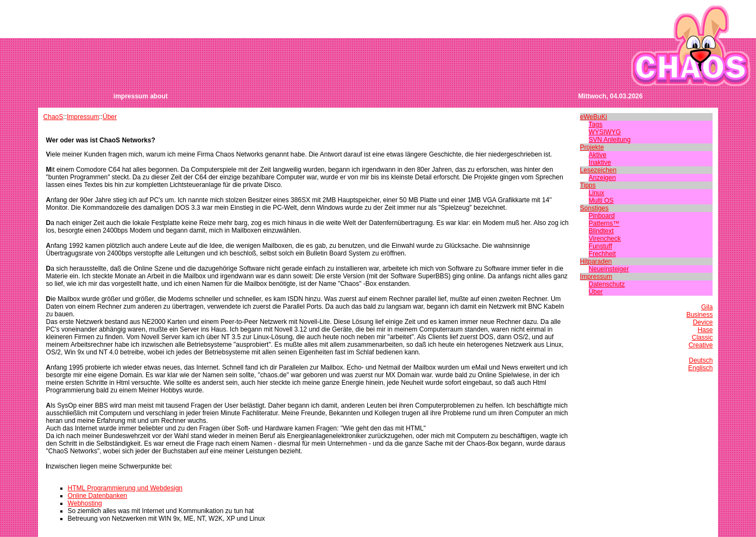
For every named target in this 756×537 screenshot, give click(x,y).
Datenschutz (607, 284)
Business (700, 315)
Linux (597, 193)
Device (703, 322)
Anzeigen (602, 178)
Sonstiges (594, 208)
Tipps (588, 185)
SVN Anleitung (610, 140)
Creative (701, 345)
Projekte (592, 147)
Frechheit (602, 254)
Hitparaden (596, 261)
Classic (703, 338)
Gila (707, 307)
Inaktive (600, 163)
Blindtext (601, 231)
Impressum (83, 117)
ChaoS (53, 117)
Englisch (700, 368)
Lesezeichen (598, 170)
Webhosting (85, 503)
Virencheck (605, 239)
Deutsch (701, 360)
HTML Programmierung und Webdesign (125, 488)
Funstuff (600, 246)
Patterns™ (604, 223)
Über (110, 117)
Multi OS (601, 201)
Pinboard (602, 216)
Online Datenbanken (97, 496)
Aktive (598, 155)
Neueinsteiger (609, 269)
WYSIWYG (605, 132)
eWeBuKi (594, 117)
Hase (705, 330)
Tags (596, 124)
